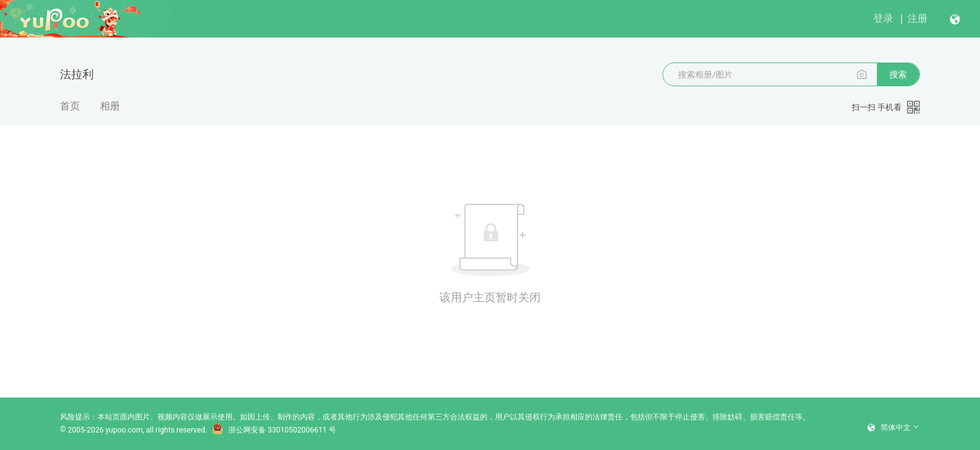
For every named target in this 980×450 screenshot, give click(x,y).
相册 (110, 106)
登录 (883, 18)
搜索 (898, 74)
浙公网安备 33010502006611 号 (274, 430)
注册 (917, 18)
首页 (70, 106)
